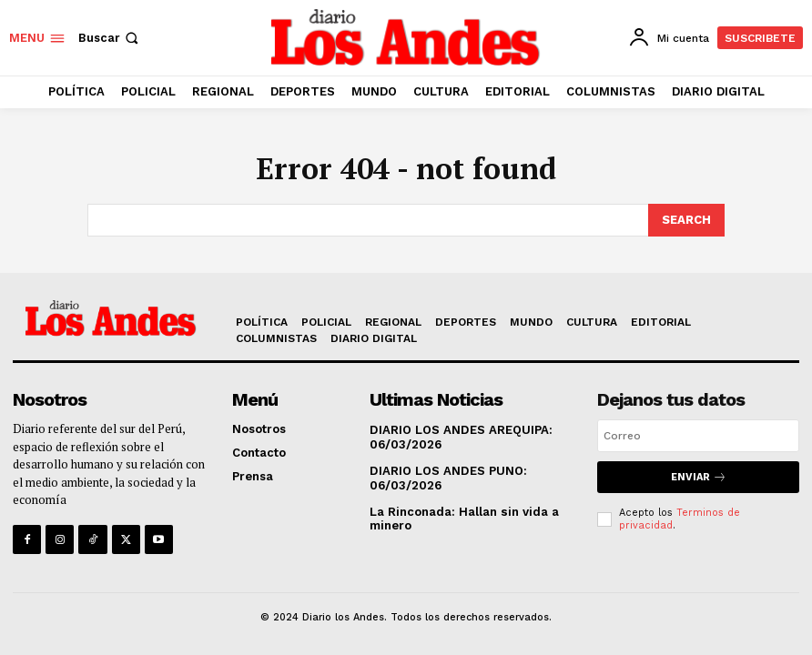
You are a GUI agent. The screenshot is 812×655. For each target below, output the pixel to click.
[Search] (686, 220)
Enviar (699, 477)
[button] (110, 38)
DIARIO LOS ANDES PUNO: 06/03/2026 (447, 478)
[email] (698, 436)
